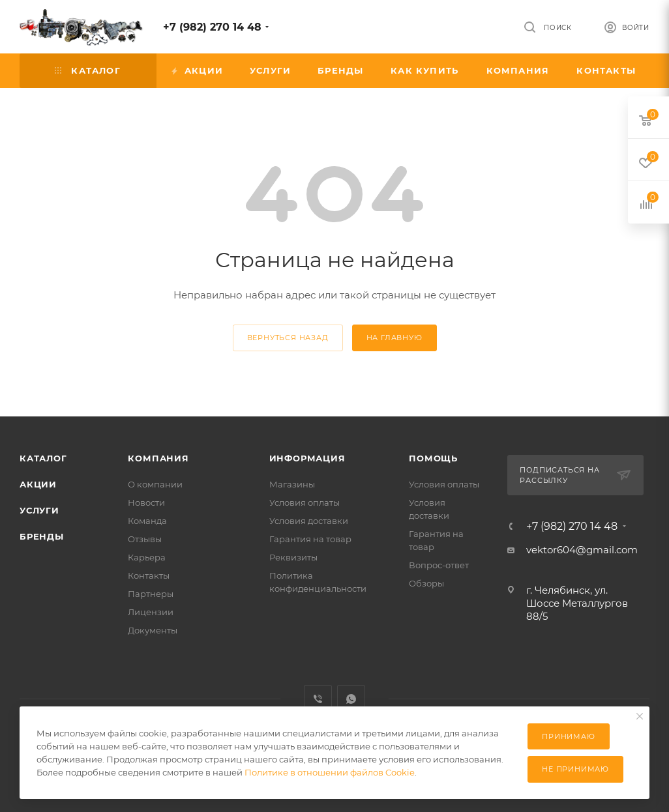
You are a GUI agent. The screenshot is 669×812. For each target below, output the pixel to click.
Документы (153, 630)
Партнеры (151, 594)
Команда (147, 521)
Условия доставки (309, 521)
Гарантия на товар (310, 539)
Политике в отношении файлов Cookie (330, 772)
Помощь (433, 458)
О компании (155, 484)
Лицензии (151, 612)
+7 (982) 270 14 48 (212, 27)
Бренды (42, 536)
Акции (38, 484)
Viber (318, 699)
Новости (146, 502)
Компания (158, 458)
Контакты (149, 575)
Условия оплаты (305, 502)
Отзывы (145, 539)
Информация (307, 458)
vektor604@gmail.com (582, 550)
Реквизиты (293, 557)
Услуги (39, 510)
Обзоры (426, 583)
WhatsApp (351, 699)
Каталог (43, 458)
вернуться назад (288, 338)
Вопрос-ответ (439, 565)
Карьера (147, 557)
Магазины (292, 484)
